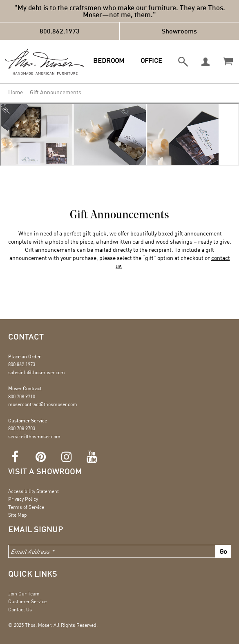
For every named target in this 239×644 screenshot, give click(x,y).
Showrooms (179, 31)
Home (16, 92)
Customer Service (27, 601)
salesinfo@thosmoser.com (37, 372)
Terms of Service (26, 507)
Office (151, 60)
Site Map (18, 515)
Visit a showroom (45, 471)
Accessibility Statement (34, 491)
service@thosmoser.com (34, 436)
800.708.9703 (22, 428)
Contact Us (20, 610)
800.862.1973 (60, 31)
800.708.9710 (22, 396)
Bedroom (109, 60)
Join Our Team (24, 594)
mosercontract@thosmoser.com (43, 404)
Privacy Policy (23, 499)
